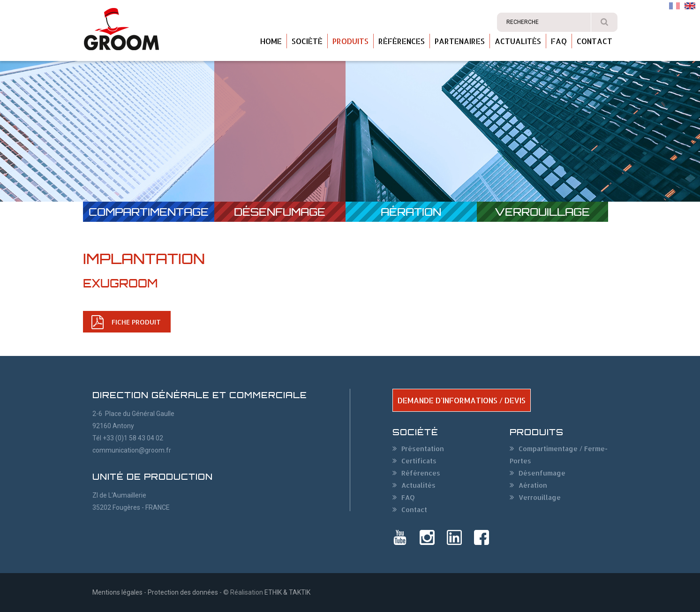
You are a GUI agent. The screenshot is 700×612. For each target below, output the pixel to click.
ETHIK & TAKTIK (287, 592)
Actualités (518, 41)
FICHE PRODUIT (136, 322)
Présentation (423, 449)
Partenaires (460, 41)
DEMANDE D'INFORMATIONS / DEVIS (462, 400)
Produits (350, 41)
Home (271, 41)
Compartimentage (149, 212)
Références (402, 41)
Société (307, 41)
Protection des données (183, 592)
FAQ (559, 41)
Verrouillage (542, 212)
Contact (595, 41)
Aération (411, 212)
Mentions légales (117, 592)
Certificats (419, 461)
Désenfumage (280, 212)
